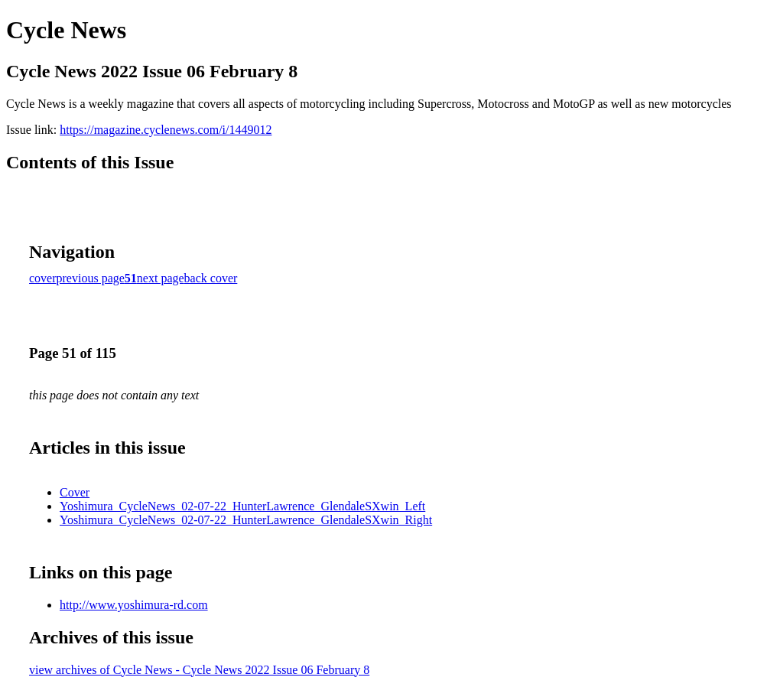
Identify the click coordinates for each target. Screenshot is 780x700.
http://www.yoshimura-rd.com (134, 605)
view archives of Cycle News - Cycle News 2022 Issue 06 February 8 (199, 670)
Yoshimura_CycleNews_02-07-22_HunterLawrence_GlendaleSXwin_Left (242, 506)
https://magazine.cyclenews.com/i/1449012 (166, 130)
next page (161, 278)
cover (43, 278)
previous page (91, 278)
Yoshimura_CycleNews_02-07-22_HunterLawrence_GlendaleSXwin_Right (246, 520)
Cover (75, 492)
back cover (211, 278)
